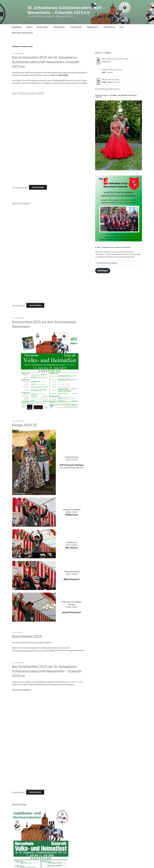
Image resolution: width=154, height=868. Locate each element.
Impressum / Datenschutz (22, 33)
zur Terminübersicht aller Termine (107, 89)
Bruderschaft (43, 27)
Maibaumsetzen (111, 79)
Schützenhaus (109, 27)
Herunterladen (38, 187)
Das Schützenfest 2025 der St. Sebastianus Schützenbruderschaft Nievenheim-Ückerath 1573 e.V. (46, 62)
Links (121, 27)
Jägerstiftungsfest (112, 70)
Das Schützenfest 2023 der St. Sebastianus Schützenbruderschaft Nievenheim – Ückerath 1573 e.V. (47, 671)
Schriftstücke (60, 27)
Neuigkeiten (17, 27)
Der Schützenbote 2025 (20, 187)
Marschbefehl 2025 (19, 305)
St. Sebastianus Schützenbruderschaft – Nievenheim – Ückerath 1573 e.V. (66, 10)
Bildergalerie (94, 27)
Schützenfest (77, 27)
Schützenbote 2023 (19, 792)
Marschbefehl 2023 (27, 636)
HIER (33, 648)
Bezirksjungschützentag (115, 59)
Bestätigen (103, 271)
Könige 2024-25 (24, 425)
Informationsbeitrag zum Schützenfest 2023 (31, 650)
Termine (29, 27)
